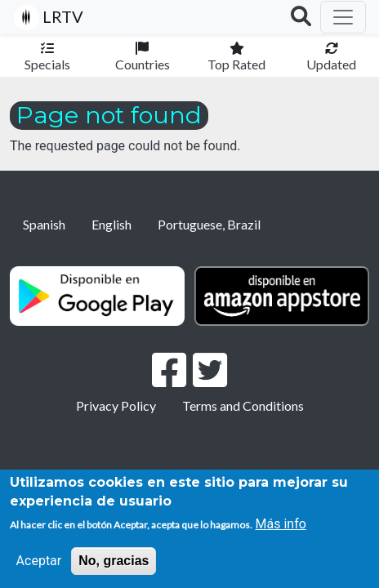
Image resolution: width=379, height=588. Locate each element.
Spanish (44, 224)
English (111, 224)
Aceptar (39, 561)
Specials (47, 64)
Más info (281, 524)
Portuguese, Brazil (209, 224)
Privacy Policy (116, 405)
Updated (331, 64)
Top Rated (236, 64)
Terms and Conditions (243, 405)
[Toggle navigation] (343, 17)
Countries (143, 64)
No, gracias (114, 561)
